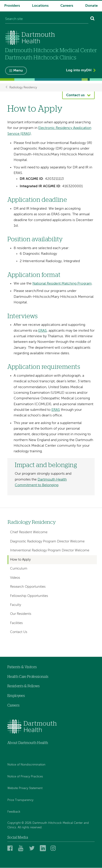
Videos (15, 578)
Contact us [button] (75, 96)
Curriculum (19, 569)
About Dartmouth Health (28, 743)
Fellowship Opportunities (29, 596)
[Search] (92, 19)
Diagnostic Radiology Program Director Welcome (47, 542)
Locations (40, 6)
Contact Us (19, 632)
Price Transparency (20, 800)
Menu (18, 71)
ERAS (42, 331)
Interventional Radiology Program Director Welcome (50, 551)
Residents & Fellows (23, 686)
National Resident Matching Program (62, 284)
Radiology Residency (23, 88)
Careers (67, 6)
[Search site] (47, 19)
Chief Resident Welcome (29, 532)
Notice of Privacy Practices (25, 777)
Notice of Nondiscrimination (26, 765)
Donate (91, 6)
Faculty (16, 605)
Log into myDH (79, 71)
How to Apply (20, 560)
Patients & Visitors (22, 667)
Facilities (16, 623)
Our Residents (21, 614)
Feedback (14, 812)
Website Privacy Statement (25, 789)
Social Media (18, 838)
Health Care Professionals (28, 677)
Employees (16, 696)
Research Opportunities (28, 587)
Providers (12, 6)
